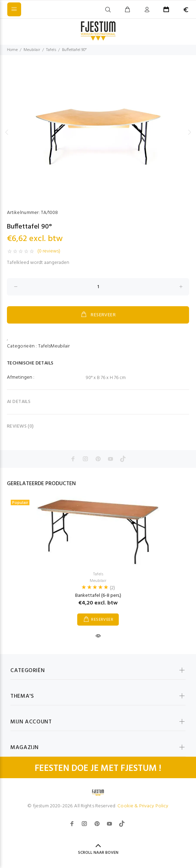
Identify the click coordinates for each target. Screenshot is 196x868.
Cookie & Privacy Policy (143, 806)
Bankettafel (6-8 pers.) (98, 596)
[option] (98, 132)
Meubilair (32, 50)
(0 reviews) (49, 251)
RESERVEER (98, 315)
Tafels (51, 50)
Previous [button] (7, 132)
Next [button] (189, 132)
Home (12, 50)
